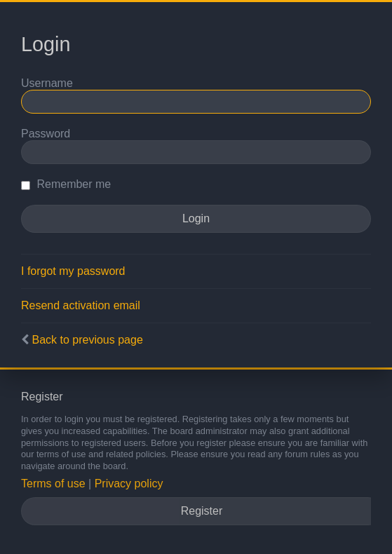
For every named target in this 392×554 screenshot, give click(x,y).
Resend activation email (81, 305)
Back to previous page (87, 340)
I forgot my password (73, 271)
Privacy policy (129, 484)
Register (202, 511)
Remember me (66, 184)
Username (47, 83)
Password (46, 134)
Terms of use (53, 484)
